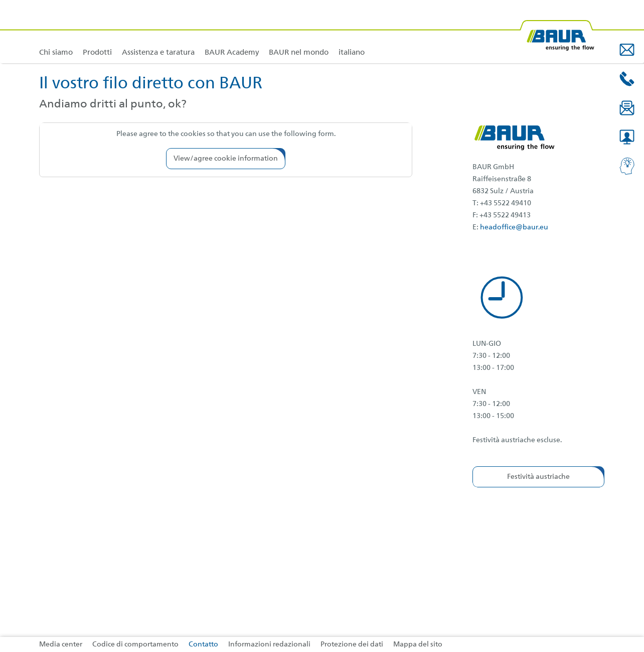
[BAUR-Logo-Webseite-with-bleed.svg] (557, 31)
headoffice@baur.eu (514, 227)
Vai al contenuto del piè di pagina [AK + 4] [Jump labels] (0, 0)
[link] (97, 31)
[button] (627, 50)
